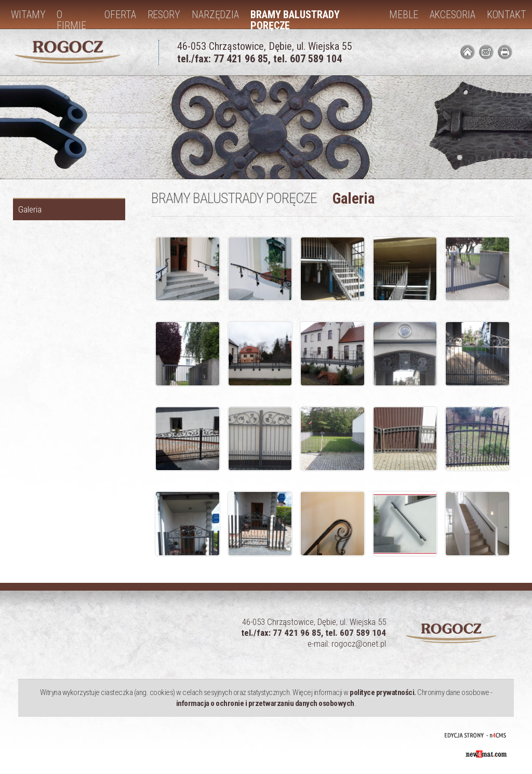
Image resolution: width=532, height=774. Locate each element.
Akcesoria (453, 15)
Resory (164, 15)
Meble (404, 15)
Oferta (120, 15)
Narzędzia (215, 15)
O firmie (71, 18)
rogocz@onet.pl (359, 644)
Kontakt (507, 15)
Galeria (30, 209)
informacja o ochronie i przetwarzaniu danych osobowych (265, 703)
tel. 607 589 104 (308, 59)
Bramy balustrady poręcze (295, 18)
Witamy (28, 15)
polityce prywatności (382, 692)
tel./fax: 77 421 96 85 (223, 59)
